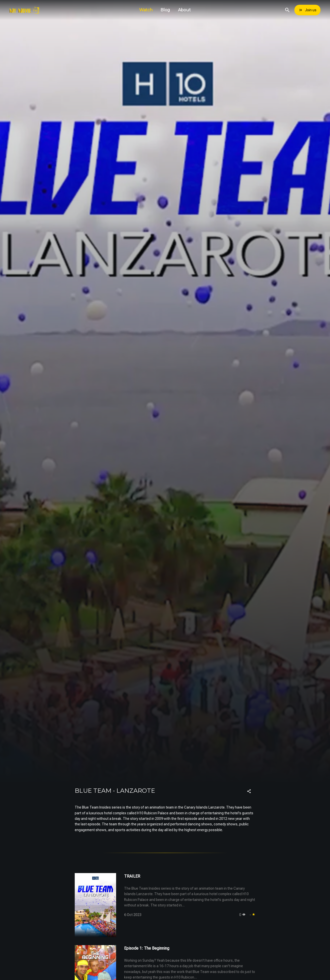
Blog (165, 10)
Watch (146, 10)
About (184, 10)
